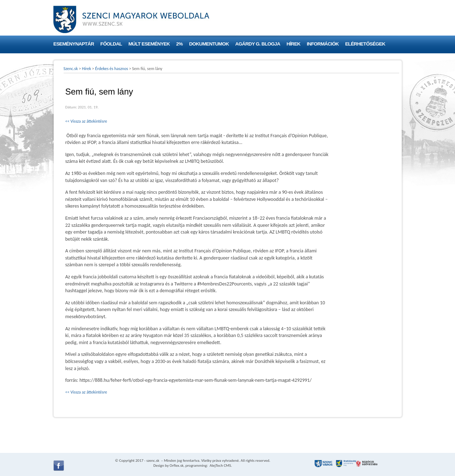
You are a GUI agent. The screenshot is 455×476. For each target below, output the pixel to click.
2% (180, 44)
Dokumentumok (209, 44)
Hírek (293, 44)
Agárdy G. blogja (258, 44)
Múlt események (149, 44)
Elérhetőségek (365, 44)
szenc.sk (153, 461)
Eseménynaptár (74, 44)
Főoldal (111, 44)
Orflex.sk (176, 466)
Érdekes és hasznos (112, 69)
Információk (323, 44)
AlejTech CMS (220, 466)
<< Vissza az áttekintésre (86, 121)
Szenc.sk (71, 69)
